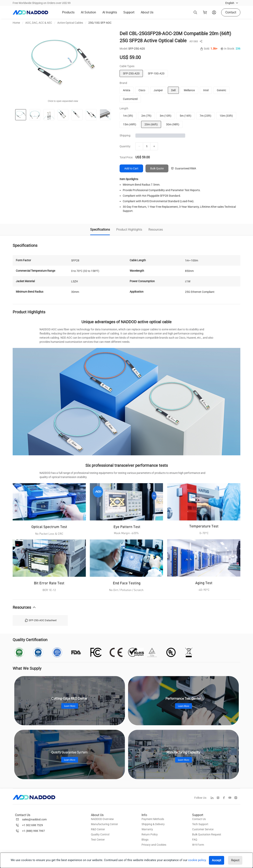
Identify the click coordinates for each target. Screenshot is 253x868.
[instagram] (237, 798)
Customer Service (203, 829)
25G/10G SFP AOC (100, 23)
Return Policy (150, 834)
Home (16, 23)
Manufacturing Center (104, 824)
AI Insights (110, 12)
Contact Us (199, 819)
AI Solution (88, 12)
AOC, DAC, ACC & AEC (39, 23)
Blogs (145, 840)
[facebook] (226, 798)
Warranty (147, 829)
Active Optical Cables (70, 23)
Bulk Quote (157, 168)
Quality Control (100, 834)
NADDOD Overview (102, 819)
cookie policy (197, 860)
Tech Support (200, 824)
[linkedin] (214, 798)
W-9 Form (198, 845)
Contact (231, 12)
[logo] (30, 12)
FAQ (195, 840)
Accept (217, 860)
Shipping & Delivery (153, 824)
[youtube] (231, 798)
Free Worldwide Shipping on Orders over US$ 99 (42, 3)
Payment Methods (153, 819)
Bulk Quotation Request (207, 834)
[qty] (147, 146)
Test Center (98, 840)
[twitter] (220, 798)
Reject (235, 860)
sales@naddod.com (34, 819)
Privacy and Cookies (154, 845)
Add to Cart (131, 168)
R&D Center (98, 829)
